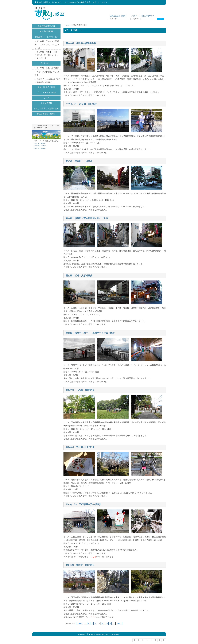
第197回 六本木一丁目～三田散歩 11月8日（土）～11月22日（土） (47, 55)
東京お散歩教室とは (46, 26)
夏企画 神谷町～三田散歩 (79, 161)
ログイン (119, 19)
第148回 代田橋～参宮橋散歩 (81, 43)
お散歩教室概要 (46, 31)
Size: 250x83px (40, 143)
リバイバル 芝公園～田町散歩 (81, 104)
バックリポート (46, 63)
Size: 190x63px (40, 146)
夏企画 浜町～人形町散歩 (79, 276)
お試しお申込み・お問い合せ (46, 108)
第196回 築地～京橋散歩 (48, 68)
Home (67, 25)
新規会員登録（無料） (119, 16)
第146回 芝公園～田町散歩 (80, 447)
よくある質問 (46, 103)
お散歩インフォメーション (46, 37)
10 (107, 623)
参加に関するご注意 (46, 87)
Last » (119, 623)
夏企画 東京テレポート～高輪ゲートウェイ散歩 (90, 333)
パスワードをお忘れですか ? (143, 16)
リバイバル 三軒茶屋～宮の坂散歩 (84, 504)
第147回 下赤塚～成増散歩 (80, 390)
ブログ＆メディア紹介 (46, 92)
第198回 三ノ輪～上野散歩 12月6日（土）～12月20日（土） (47, 45)
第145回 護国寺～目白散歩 (80, 565)
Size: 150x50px (40, 148)
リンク (46, 98)
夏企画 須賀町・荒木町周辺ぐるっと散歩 (87, 218)
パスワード (143, 19)
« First (80, 623)
